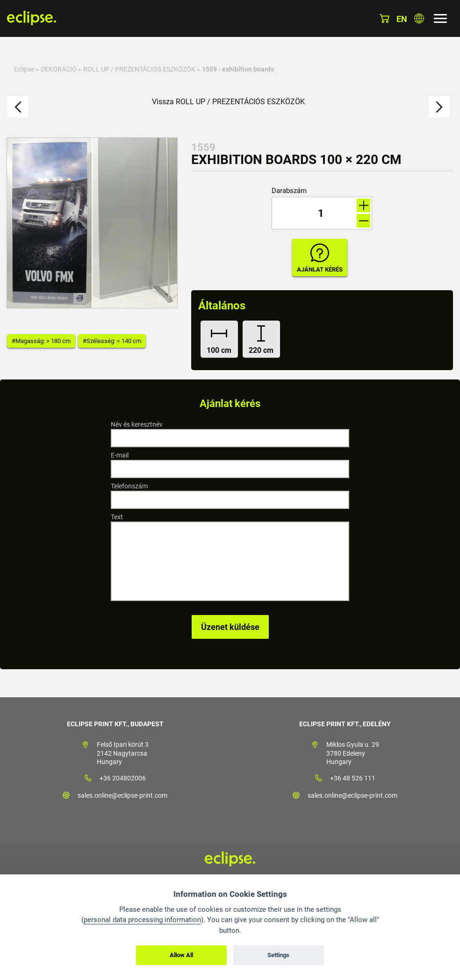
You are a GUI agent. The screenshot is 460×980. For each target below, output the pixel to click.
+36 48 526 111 (353, 778)
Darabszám (289, 191)
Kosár (385, 18)
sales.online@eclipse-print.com (122, 795)
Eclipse (24, 69)
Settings (278, 955)
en (402, 19)
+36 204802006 (123, 778)
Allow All (181, 955)
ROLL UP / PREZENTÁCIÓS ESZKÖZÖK (139, 69)
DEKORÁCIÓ (59, 69)
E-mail (120, 455)
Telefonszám (129, 486)
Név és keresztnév (137, 424)
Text (117, 517)
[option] (92, 223)
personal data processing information (142, 920)
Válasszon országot (419, 18)
